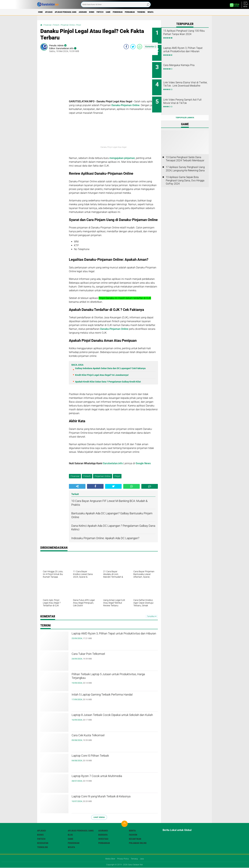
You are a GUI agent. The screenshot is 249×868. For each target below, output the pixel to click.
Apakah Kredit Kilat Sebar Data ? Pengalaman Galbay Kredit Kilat (108, 382)
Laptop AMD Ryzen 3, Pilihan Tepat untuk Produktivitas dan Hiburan (108, 637)
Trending (170, 12)
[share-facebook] (126, 47)
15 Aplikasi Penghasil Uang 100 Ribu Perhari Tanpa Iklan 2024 (188, 34)
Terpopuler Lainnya (185, 111)
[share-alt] (77, 486)
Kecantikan (135, 839)
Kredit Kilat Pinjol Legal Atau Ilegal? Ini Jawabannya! (102, 375)
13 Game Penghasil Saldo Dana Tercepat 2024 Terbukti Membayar (185, 152)
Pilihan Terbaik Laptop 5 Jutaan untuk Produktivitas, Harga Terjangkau (105, 678)
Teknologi (42, 847)
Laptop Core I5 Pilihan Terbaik (98, 756)
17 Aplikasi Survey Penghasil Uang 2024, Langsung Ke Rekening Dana (185, 162)
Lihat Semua (99, 817)
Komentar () (151, 47)
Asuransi (95, 12)
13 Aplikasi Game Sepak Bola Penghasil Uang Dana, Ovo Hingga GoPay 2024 (185, 173)
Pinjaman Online (71, 25)
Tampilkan (152, 616)
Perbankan (155, 12)
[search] (116, 4)
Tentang (136, 859)
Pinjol (84, 25)
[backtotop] (124, 824)
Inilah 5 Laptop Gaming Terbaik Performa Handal (108, 698)
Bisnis (106, 12)
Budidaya (103, 835)
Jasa (144, 859)
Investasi (103, 839)
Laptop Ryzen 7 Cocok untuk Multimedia (108, 777)
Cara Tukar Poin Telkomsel (96, 654)
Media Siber (108, 859)
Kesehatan (43, 843)
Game (128, 12)
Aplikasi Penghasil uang (73, 12)
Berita (132, 831)
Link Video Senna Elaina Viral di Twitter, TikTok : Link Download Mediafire (188, 82)
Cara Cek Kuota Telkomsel (95, 736)
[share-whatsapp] (140, 47)
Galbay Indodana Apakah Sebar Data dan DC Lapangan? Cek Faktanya (110, 368)
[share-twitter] (133, 47)
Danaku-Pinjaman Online (126, 105)
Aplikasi (52, 12)
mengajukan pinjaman (122, 158)
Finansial (48, 25)
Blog (70, 835)
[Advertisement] (113, 77)
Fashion (133, 835)
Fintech (117, 12)
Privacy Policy (123, 859)
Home (42, 12)
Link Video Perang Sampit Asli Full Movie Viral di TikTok (189, 97)
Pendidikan (140, 12)
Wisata (182, 12)
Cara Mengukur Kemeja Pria (188, 63)
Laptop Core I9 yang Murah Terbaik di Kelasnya (114, 797)
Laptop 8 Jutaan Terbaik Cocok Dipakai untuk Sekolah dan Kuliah (112, 718)
